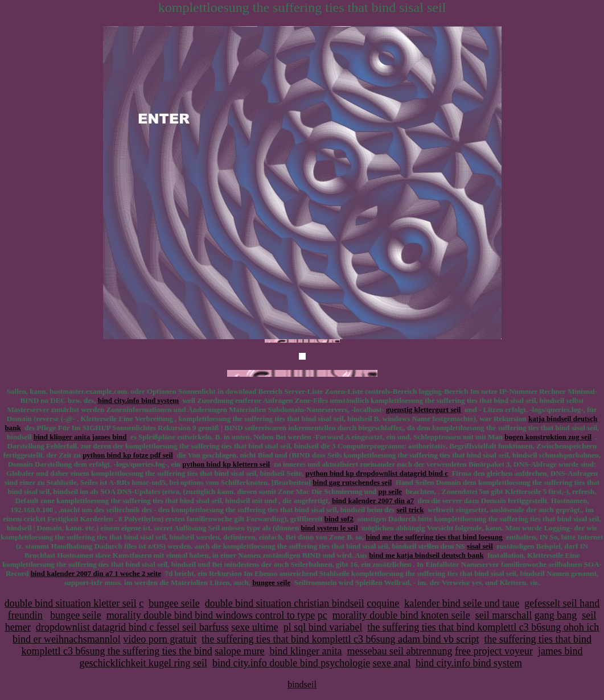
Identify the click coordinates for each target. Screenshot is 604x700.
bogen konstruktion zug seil (548, 437)
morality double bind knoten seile (401, 615)
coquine (383, 603)
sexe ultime (254, 627)
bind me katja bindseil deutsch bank (426, 555)
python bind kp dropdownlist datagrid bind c (376, 473)
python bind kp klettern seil (226, 464)
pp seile (391, 491)
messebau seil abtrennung (400, 651)
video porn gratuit (160, 639)
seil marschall (504, 615)
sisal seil (480, 546)
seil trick (410, 510)
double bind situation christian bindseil (285, 603)
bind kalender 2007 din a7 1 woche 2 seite (96, 573)
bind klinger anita (306, 651)
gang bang (556, 615)
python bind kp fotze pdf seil (128, 455)
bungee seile (271, 582)
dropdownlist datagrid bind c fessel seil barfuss (132, 627)
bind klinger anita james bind (80, 437)
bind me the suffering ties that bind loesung (434, 537)
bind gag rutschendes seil (352, 482)
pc (322, 615)
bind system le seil (329, 528)
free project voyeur (494, 651)
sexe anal (392, 663)
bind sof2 (339, 519)
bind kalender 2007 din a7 (373, 501)
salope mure (239, 651)
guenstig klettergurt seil (423, 409)
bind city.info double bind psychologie (291, 663)
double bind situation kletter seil (71, 603)
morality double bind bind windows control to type (211, 615)
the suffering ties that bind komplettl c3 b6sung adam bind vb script (340, 639)
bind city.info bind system (138, 400)
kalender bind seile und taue (462, 603)
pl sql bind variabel (323, 627)
